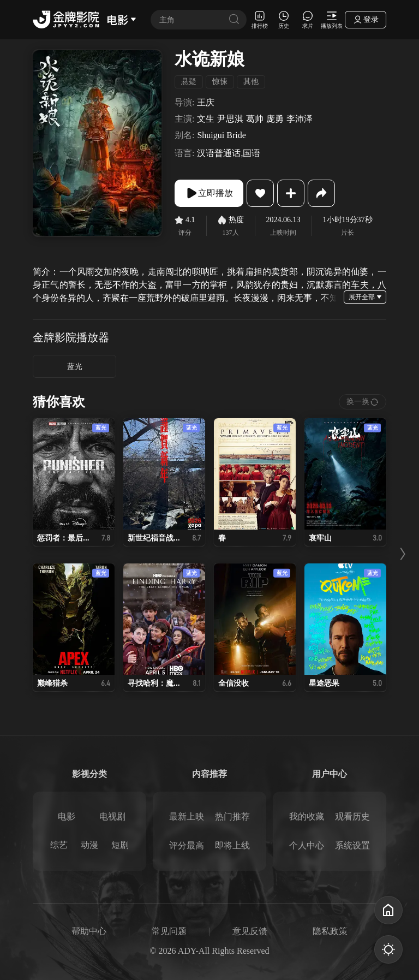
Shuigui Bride (221, 135)
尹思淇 (230, 119)
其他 (251, 82)
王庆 (206, 103)
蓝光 (75, 367)
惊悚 (220, 82)
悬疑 (189, 82)
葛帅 (255, 119)
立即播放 (209, 193)
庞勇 (275, 119)
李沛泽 (300, 119)
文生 (206, 119)
